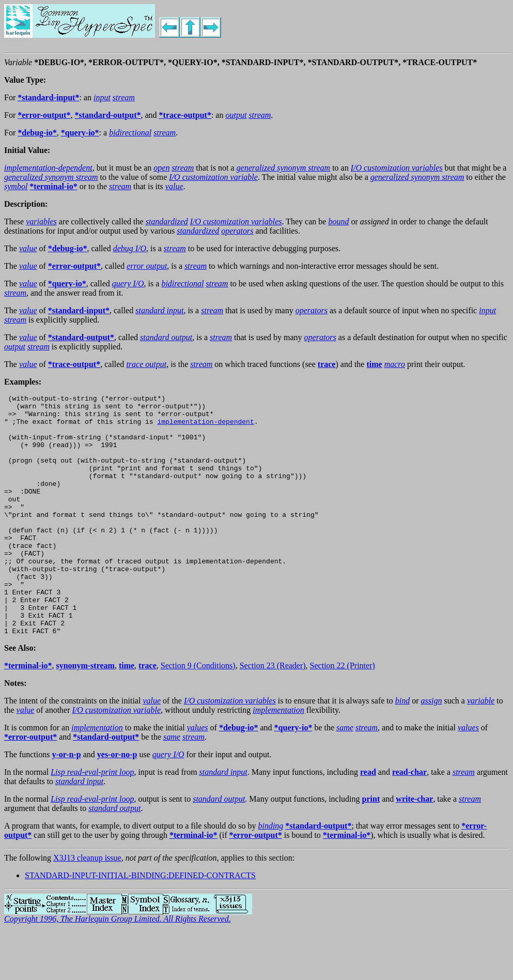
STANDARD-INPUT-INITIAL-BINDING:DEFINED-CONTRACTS (140, 923)
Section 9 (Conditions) (198, 714)
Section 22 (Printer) (343, 714)
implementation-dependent (205, 427)
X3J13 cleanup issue (87, 906)
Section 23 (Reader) (273, 714)
